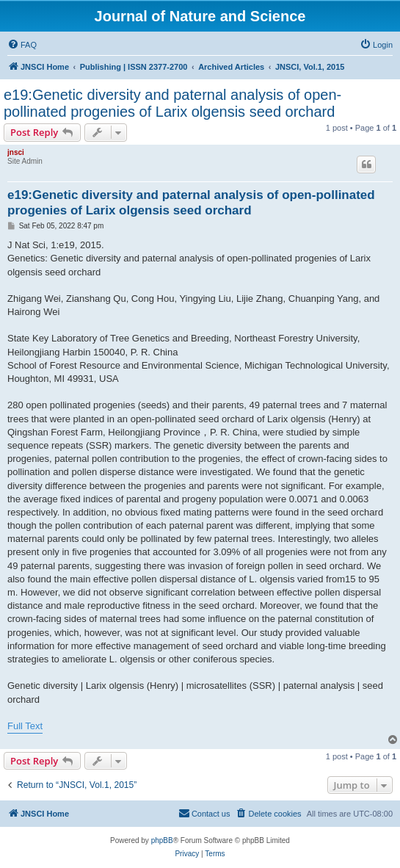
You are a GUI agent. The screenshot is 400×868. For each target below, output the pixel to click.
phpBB (162, 840)
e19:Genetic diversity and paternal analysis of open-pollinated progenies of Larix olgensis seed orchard (172, 103)
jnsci (16, 152)
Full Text (25, 726)
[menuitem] (22, 45)
